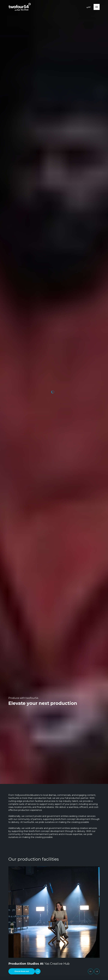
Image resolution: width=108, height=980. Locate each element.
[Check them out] (24, 971)
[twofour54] (20, 7)
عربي (88, 7)
